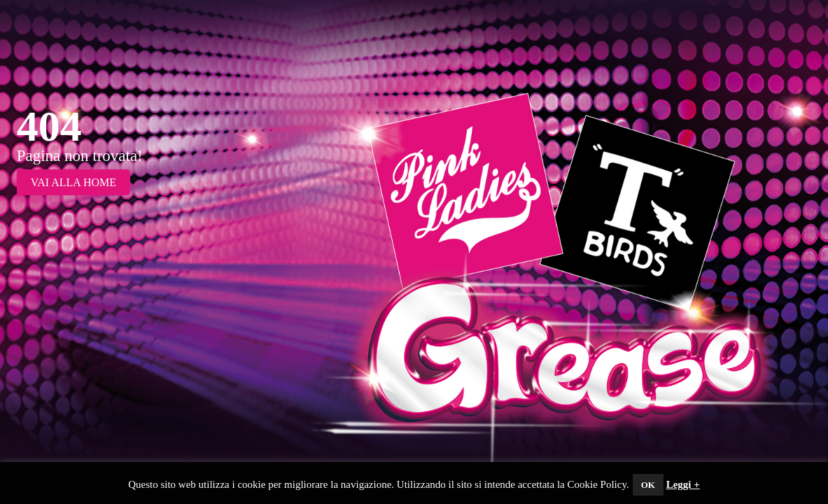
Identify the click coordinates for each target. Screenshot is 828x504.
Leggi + (683, 484)
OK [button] (648, 485)
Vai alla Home (73, 182)
